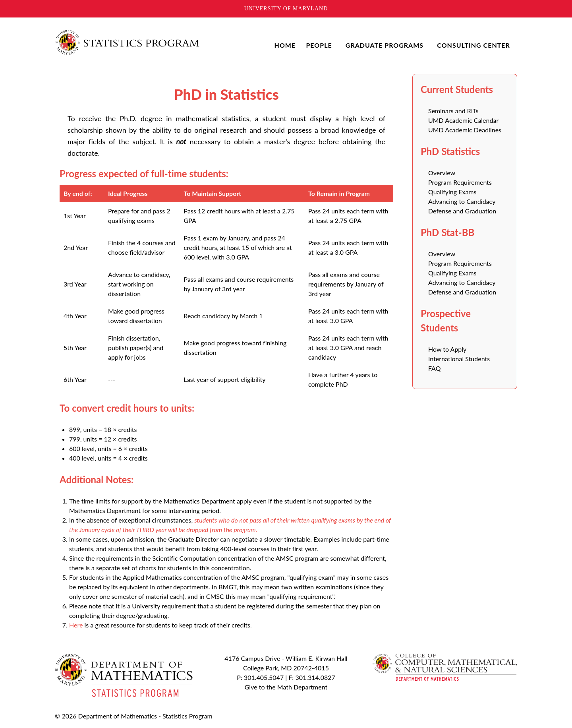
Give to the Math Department (286, 687)
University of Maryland (286, 9)
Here (76, 625)
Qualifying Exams (452, 192)
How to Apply (447, 349)
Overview (442, 173)
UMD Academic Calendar (463, 120)
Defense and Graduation (462, 211)
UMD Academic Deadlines (465, 130)
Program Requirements (460, 182)
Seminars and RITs (453, 111)
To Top (426, 716)
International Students (459, 359)
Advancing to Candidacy (462, 201)
